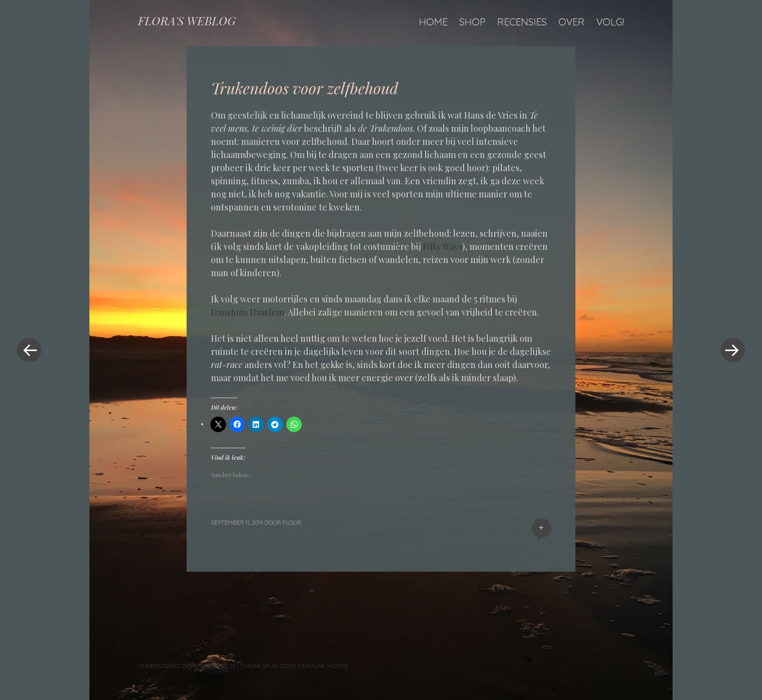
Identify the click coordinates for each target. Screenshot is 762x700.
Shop (472, 22)
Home (433, 22)
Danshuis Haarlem (248, 312)
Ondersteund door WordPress (187, 666)
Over (571, 22)
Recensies (522, 22)
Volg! (610, 22)
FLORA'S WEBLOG (187, 20)
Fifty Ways (442, 246)
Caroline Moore (323, 666)
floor (292, 522)
